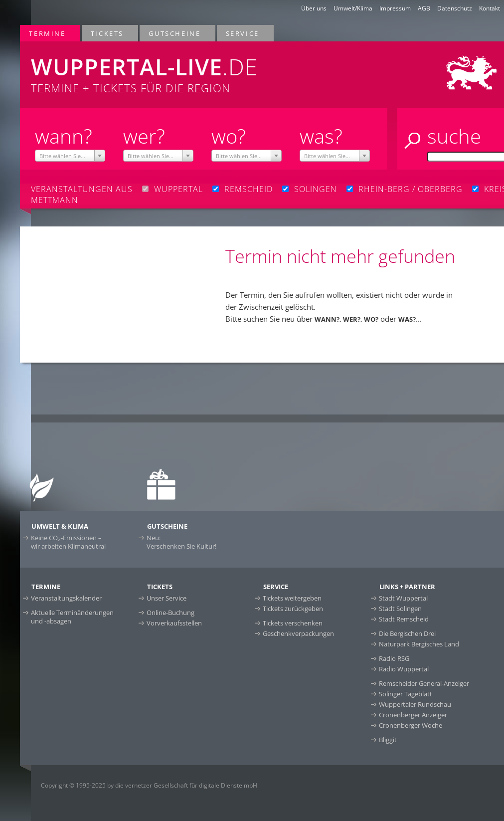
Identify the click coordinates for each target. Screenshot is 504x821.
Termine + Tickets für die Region (168, 68)
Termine (48, 33)
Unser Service (167, 598)
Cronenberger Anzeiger (413, 715)
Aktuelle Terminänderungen (72, 617)
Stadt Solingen (400, 609)
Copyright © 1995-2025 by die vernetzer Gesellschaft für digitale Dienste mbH (149, 785)
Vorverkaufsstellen (174, 623)
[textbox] (70, 156)
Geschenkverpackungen (298, 633)
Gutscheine (175, 33)
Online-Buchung (170, 613)
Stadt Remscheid (404, 619)
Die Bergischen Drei (407, 633)
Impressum (395, 8)
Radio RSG (394, 658)
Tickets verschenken (293, 623)
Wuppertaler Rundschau (415, 704)
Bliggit (388, 740)
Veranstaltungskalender (66, 598)
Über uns (314, 8)
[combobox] (70, 156)
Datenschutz (455, 8)
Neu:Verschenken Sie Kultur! (181, 542)
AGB (424, 8)
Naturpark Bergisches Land (419, 644)
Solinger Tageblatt (406, 694)
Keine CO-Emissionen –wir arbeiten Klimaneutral (68, 542)
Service (243, 33)
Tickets (108, 33)
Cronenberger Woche (411, 725)
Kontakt (490, 8)
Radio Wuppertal (404, 669)
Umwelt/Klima (353, 8)
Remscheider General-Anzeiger (424, 683)
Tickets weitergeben (292, 598)
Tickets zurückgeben (293, 609)
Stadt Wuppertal (403, 598)
